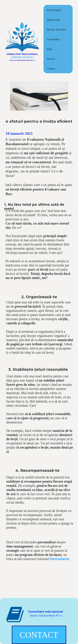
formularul (59, 559)
